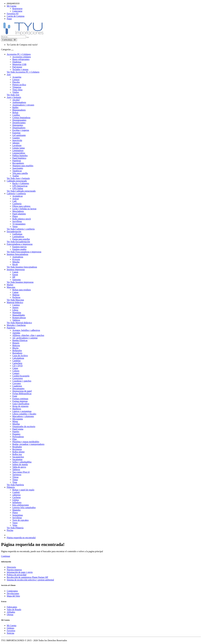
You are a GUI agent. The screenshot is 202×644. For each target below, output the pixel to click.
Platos (15, 216)
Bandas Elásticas (20, 340)
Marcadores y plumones (23, 416)
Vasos (15, 226)
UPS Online (18, 188)
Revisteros (17, 449)
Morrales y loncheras (16, 325)
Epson (15, 275)
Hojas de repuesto (20, 406)
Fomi (15, 396)
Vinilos (16, 92)
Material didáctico (15, 302)
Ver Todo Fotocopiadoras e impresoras (24, 252)
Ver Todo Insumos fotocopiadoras (22, 267)
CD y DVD (17, 366)
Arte (9, 74)
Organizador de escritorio (24, 426)
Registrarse (17, 9)
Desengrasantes (19, 120)
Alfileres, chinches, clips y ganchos (28, 335)
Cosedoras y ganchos (22, 381)
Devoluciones (13, 593)
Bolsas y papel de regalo (23, 490)
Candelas (16, 361)
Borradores (17, 353)
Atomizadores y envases (23, 105)
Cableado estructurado (17, 181)
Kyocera (16, 259)
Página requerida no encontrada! (21, 538)
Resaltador (17, 447)
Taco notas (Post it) (21, 472)
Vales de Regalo (14, 609)
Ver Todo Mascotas (15, 300)
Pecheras (16, 297)
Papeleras (17, 161)
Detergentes (18, 125)
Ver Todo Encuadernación (18, 242)
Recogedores (18, 163)
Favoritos (11, 631)
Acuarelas (17, 77)
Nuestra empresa (14, 570)
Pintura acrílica (19, 85)
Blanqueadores (19, 110)
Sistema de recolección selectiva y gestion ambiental (30, 580)
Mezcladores (18, 211)
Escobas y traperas (21, 130)
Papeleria (11, 328)
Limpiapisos (18, 150)
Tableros (16, 320)
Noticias (10, 633)
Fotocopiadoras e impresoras (20, 244)
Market (10, 285)
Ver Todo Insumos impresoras (20, 282)
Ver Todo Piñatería (15, 528)
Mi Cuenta (12, 626)
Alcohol (16, 100)
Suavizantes (18, 168)
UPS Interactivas (20, 186)
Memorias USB (19, 64)
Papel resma (18, 429)
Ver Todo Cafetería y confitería (21, 229)
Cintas (15, 368)
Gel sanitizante (19, 135)
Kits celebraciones (21, 505)
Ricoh (15, 264)
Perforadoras (18, 437)
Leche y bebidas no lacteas (24, 209)
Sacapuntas (17, 459)
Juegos (15, 307)
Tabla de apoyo (19, 467)
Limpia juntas (19, 148)
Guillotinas (17, 234)
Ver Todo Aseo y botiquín (18, 178)
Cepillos (16, 115)
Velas (15, 525)
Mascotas (11, 287)
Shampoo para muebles (23, 166)
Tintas (15, 480)
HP (14, 277)
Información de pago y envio (20, 572)
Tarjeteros (17, 475)
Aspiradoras (18, 257)
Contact (16, 373)
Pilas (15, 439)
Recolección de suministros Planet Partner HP (27, 577)
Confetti (16, 492)
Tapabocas (17, 171)
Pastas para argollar (21, 239)
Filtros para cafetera (21, 206)
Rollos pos (17, 454)
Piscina (10, 530)
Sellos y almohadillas (22, 462)
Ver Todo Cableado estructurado (21, 191)
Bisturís (16, 343)
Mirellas (16, 424)
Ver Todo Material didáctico (19, 323)
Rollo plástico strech (22, 219)
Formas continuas (20, 399)
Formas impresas (20, 401)
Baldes (15, 107)
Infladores (17, 502)
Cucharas (17, 497)
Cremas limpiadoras (21, 118)
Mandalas (17, 313)
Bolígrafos (17, 350)
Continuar (6, 556)
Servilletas (17, 221)
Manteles (16, 510)
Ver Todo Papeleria (15, 485)
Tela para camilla (20, 173)
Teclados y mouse (20, 69)
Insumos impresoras (16, 269)
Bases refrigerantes (21, 59)
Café (14, 201)
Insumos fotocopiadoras (17, 254)
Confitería (17, 204)
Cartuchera (17, 363)
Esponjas (16, 133)
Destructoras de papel (22, 391)
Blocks (15, 348)
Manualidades (19, 315)
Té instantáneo (19, 224)
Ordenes (10, 628)
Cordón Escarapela (21, 376)
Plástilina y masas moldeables (26, 442)
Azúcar (16, 199)
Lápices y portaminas (22, 411)
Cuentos (16, 305)
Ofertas (10, 615)
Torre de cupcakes (20, 520)
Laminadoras (18, 237)
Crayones (17, 383)
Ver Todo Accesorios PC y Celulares (23, 72)
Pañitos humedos (20, 156)
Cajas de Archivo (20, 356)
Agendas (16, 333)
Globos (16, 500)
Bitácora (16, 345)
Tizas (15, 482)
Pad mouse (17, 67)
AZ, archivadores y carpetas (25, 338)
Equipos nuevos (19, 247)
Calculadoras (18, 358)
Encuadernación (14, 231)
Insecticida (17, 140)
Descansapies (18, 388)
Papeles (16, 432)
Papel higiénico (19, 158)
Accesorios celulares (22, 57)
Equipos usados (19, 249)
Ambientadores (19, 102)
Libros (15, 310)
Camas (15, 292)
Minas (15, 421)
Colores (16, 371)
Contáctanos (12, 591)
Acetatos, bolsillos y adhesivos (26, 330)
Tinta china (17, 90)
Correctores (18, 378)
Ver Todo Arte (13, 95)
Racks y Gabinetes (21, 183)
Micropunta (18, 419)
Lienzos (16, 80)
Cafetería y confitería (16, 193)
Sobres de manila (20, 464)
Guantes (16, 138)
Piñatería (11, 487)
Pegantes (16, 434)
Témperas (17, 87)
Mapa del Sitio (13, 596)
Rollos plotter (19, 452)
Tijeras (15, 477)
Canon (15, 272)
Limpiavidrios (19, 153)
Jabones (16, 143)
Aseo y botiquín (14, 97)
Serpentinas (18, 515)
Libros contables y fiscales (24, 414)
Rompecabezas (19, 318)
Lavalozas (17, 145)
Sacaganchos (18, 457)
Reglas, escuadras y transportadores (28, 444)
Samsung (16, 280)
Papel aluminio (19, 214)
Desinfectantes (19, 123)
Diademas (17, 62)
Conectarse (17, 11)
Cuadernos (17, 386)
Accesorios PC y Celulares (19, 54)
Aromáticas (18, 196)
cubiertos (16, 495)
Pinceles (16, 82)
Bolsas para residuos (22, 290)
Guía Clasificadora (21, 404)
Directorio (11, 567)
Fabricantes (12, 607)
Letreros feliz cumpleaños (24, 507)
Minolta (16, 262)
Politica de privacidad (17, 575)
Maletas (16, 295)
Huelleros (17, 409)
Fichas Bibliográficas (22, 394)
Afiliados (11, 612)
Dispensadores (19, 128)
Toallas (16, 176)
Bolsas (15, 112)
